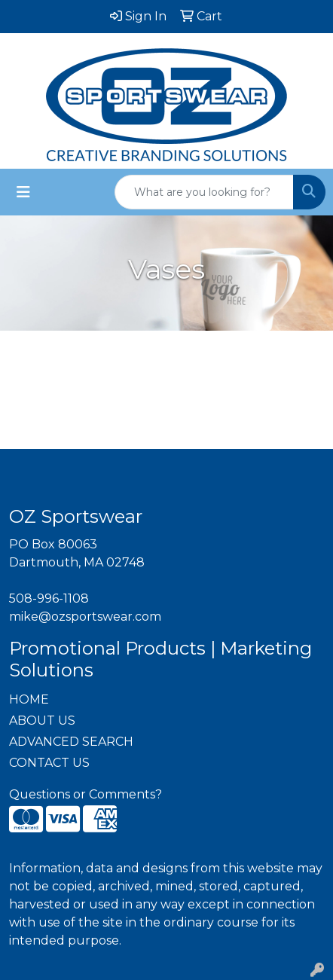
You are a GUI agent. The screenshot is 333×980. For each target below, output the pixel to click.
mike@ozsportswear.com (85, 617)
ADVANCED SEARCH (71, 742)
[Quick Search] (204, 192)
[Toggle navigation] (23, 192)
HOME (29, 699)
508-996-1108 (49, 598)
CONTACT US (49, 763)
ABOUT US (42, 720)
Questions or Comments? (86, 794)
